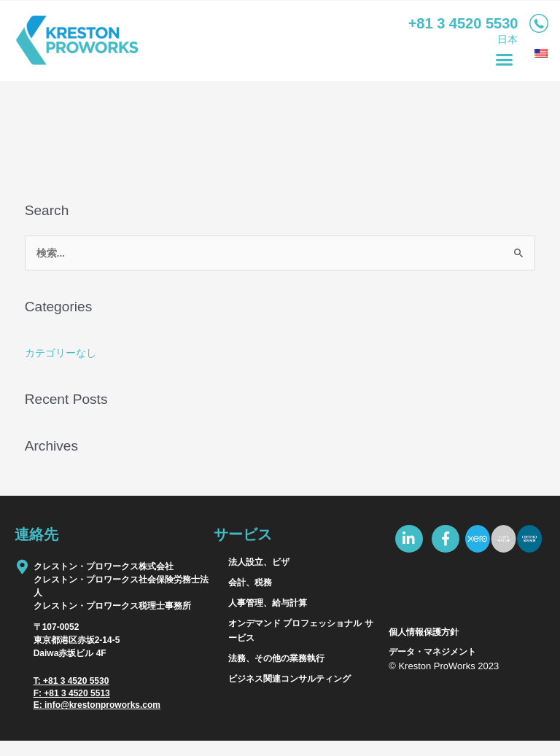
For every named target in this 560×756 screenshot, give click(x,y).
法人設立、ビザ (259, 562)
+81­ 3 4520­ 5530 (463, 23)
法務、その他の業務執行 (276, 658)
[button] (505, 60)
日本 (507, 39)
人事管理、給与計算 (268, 603)
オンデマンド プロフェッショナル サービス (301, 631)
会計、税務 (250, 582)
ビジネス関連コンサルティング (289, 679)
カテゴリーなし (61, 353)
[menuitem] (539, 54)
